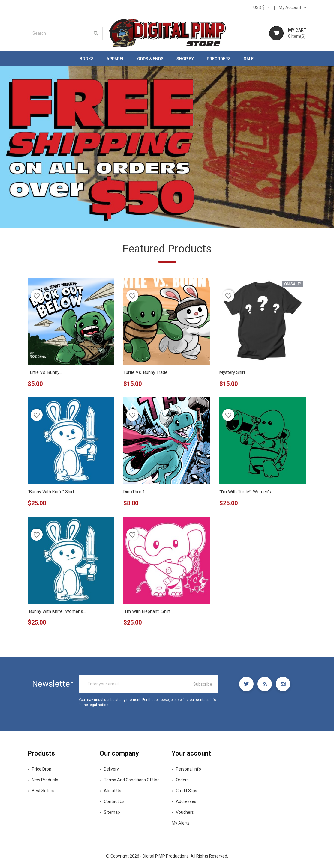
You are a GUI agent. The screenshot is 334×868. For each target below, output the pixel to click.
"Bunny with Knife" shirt (51, 492)
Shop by (185, 59)
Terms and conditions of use (130, 780)
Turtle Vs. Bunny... (45, 372)
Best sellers (41, 791)
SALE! (249, 59)
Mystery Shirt (232, 372)
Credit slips (184, 791)
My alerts (181, 823)
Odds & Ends (150, 59)
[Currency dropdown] (262, 7)
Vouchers (183, 812)
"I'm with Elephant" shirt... (148, 611)
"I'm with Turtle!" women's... (247, 492)
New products (43, 780)
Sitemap (110, 812)
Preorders (219, 59)
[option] (167, 147)
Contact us (112, 801)
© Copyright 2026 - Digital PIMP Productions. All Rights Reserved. (167, 856)
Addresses (184, 801)
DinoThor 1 (134, 492)
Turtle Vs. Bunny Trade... (147, 372)
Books (87, 59)
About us (110, 791)
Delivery (109, 769)
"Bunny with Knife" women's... (57, 611)
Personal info (186, 769)
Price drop (39, 769)
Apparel (115, 59)
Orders (180, 780)
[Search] (65, 33)
